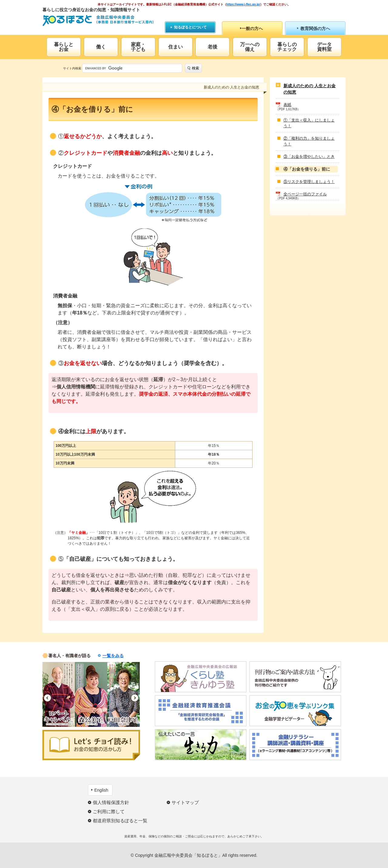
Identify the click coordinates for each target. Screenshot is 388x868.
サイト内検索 (72, 68)
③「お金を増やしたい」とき (309, 156)
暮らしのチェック (287, 47)
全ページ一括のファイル (305, 194)
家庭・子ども (138, 47)
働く (101, 47)
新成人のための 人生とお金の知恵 (309, 89)
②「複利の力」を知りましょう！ (309, 141)
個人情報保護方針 (111, 802)
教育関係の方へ (315, 28)
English (101, 790)
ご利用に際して (109, 811)
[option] (59, 694)
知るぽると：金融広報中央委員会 (98, 20)
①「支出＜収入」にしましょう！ (309, 123)
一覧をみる (113, 656)
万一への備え (250, 47)
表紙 (287, 105)
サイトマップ (185, 802)
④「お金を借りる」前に (307, 169)
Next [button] (135, 698)
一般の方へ (252, 28)
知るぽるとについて (190, 27)
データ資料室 (324, 47)
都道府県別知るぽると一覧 (120, 821)
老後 (212, 47)
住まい (176, 47)
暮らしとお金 (64, 47)
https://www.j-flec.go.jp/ (243, 4)
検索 (196, 68)
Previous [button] (47, 698)
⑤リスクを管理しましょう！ (309, 182)
